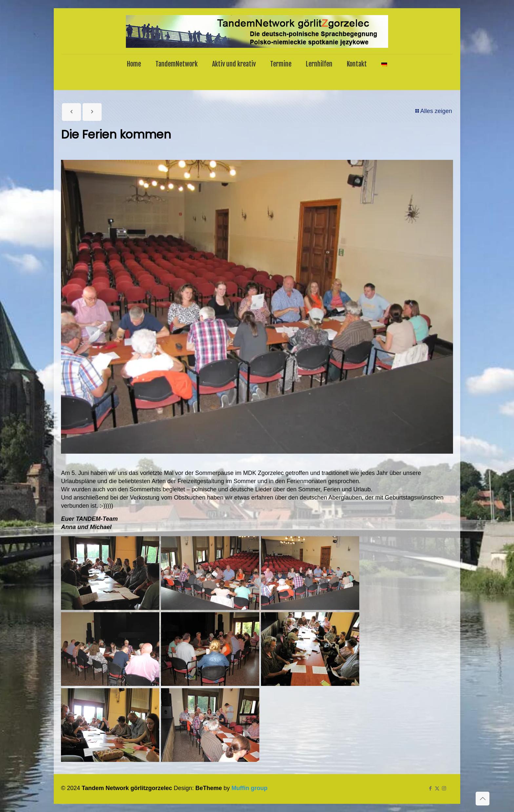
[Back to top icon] (483, 799)
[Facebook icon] (430, 788)
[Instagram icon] (444, 788)
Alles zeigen (433, 111)
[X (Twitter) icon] (437, 788)
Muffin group (249, 788)
